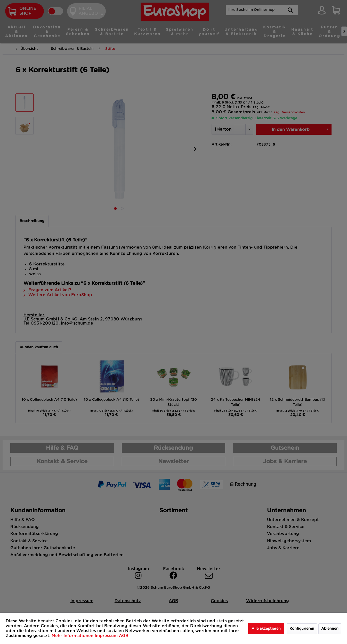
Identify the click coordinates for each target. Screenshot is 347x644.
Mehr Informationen (73, 636)
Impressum (107, 636)
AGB (124, 636)
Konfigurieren (302, 629)
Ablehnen (330, 629)
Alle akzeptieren (266, 629)
